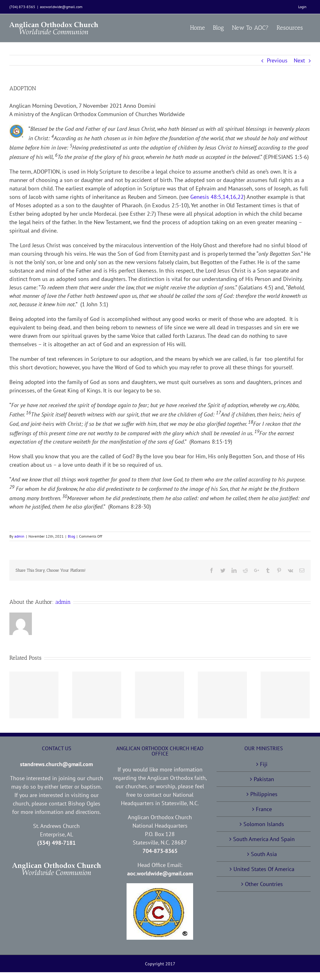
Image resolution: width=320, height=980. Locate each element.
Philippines (264, 794)
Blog (71, 536)
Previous (277, 60)
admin (19, 536)
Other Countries (264, 884)
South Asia (264, 854)
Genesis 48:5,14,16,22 (217, 197)
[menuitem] (302, 7)
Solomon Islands (264, 824)
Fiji (264, 764)
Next (299, 60)
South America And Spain (264, 839)
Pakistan (264, 779)
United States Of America (264, 869)
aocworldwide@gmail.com (61, 7)
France (264, 809)
